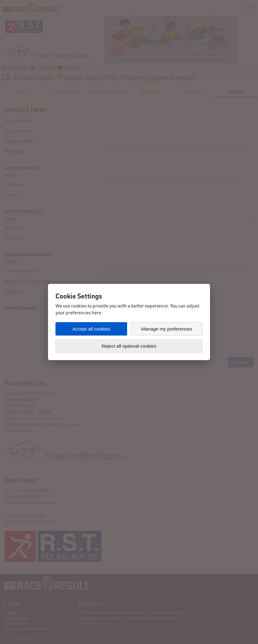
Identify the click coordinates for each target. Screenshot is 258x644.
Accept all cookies (91, 329)
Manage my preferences (167, 329)
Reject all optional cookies (129, 346)
